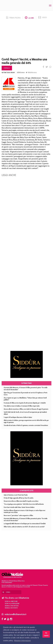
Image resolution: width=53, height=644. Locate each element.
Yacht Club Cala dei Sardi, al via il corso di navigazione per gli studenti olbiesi (25, 413)
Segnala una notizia (12, 606)
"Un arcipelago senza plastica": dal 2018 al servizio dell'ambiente (24, 504)
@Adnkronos (31, 72)
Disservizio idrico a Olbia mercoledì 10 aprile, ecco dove (21, 501)
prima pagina (13, 18)
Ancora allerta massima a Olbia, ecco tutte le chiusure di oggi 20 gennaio (26, 409)
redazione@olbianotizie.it (15, 614)
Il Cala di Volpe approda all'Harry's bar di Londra (19, 498)
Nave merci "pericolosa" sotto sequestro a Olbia (18, 515)
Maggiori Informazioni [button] (22, 641)
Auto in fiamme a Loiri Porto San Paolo (16, 495)
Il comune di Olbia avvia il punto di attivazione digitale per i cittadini (25, 403)
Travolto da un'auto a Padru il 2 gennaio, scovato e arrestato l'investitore (26, 425)
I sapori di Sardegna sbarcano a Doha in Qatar (18, 417)
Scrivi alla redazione (12, 603)
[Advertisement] (26, 39)
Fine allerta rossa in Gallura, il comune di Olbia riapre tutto (22, 406)
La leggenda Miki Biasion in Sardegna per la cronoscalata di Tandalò (25, 524)
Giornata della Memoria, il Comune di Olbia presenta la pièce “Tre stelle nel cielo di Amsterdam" (26, 389)
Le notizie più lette (27, 491)
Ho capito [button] (46, 634)
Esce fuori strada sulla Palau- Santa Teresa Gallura (19, 507)
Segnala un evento (11, 608)
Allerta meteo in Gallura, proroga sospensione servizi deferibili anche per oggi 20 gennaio (26, 421)
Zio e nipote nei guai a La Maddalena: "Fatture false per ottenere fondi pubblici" (25, 399)
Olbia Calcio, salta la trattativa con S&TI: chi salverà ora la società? (24, 527)
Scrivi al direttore (11, 601)
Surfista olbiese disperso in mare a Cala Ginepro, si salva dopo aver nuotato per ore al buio (25, 511)
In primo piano (26, 383)
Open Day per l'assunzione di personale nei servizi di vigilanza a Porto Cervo (26, 394)
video (43, 18)
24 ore (29, 18)
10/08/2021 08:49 (8, 72)
